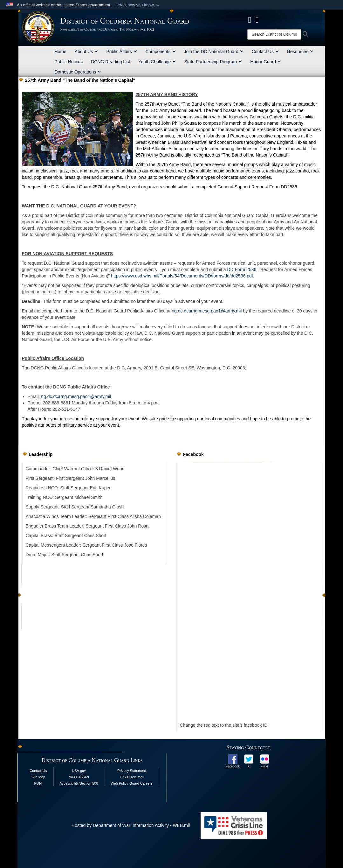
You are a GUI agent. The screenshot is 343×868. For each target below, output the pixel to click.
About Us (86, 52)
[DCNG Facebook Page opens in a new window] (250, 20)
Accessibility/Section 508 (79, 783)
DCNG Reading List (110, 62)
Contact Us (265, 52)
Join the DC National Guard (214, 52)
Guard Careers (141, 783)
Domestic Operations (78, 72)
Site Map (38, 777)
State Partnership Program (213, 62)
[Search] (274, 34)
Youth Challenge (157, 62)
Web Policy (119, 783)
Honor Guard (266, 62)
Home (61, 52)
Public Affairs (122, 52)
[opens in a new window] (233, 759)
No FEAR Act (79, 777)
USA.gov (79, 771)
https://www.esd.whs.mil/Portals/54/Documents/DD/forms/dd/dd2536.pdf (182, 276)
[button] (137, 5)
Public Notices (69, 62)
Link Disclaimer (132, 777)
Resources (300, 52)
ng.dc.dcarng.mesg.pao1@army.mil (207, 311)
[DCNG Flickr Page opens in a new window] (257, 20)
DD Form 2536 (242, 269)
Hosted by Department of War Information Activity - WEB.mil (131, 825)
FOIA (38, 783)
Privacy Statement (132, 771)
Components (160, 52)
